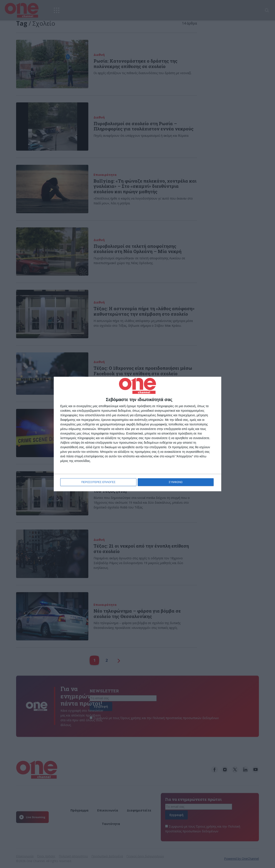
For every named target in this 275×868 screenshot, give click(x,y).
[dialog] (137, 434)
